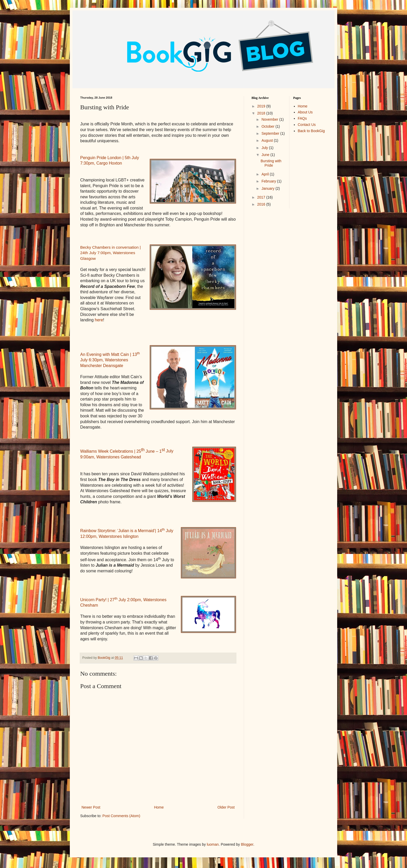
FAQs (302, 118)
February (269, 181)
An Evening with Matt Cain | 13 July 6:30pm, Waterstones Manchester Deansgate (110, 360)
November (270, 119)
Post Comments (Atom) (121, 816)
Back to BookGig (311, 131)
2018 (262, 113)
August (267, 140)
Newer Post (91, 807)
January (268, 188)
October (268, 126)
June (266, 155)
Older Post (226, 807)
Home (159, 807)
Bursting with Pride (271, 163)
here (99, 320)
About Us (305, 112)
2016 (262, 204)
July (265, 148)
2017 (262, 197)
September (271, 133)
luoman (213, 844)
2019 (262, 106)
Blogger (247, 844)
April (266, 174)
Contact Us (307, 125)
